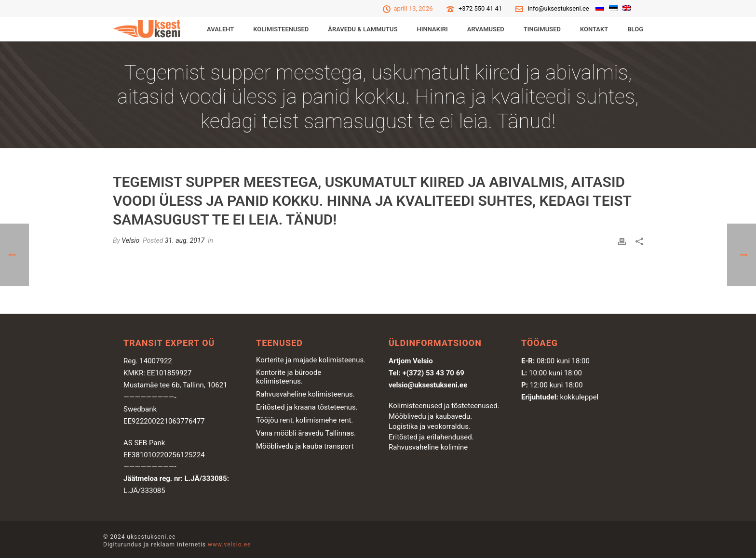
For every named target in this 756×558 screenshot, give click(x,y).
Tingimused (542, 29)
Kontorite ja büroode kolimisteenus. (289, 377)
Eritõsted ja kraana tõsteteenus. (307, 407)
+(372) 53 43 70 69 (433, 373)
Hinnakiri (432, 29)
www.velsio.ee (229, 545)
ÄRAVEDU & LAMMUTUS (363, 29)
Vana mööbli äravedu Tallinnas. (306, 433)
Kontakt (594, 29)
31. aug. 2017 (185, 240)
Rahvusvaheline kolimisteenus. (305, 394)
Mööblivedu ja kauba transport (305, 446)
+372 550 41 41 (480, 8)
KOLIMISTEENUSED (281, 29)
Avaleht (220, 29)
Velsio (130, 240)
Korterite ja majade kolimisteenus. (311, 360)
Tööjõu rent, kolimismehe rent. (304, 420)
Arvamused (486, 29)
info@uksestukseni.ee (559, 8)
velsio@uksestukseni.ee (428, 385)
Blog (635, 29)
